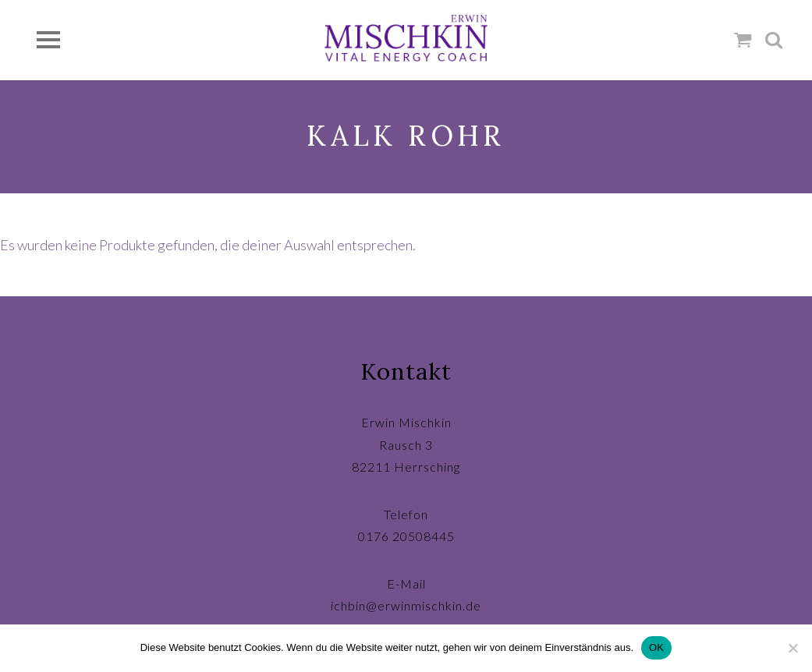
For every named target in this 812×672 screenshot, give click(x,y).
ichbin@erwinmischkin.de (406, 605)
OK (656, 647)
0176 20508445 (406, 536)
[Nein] (792, 648)
